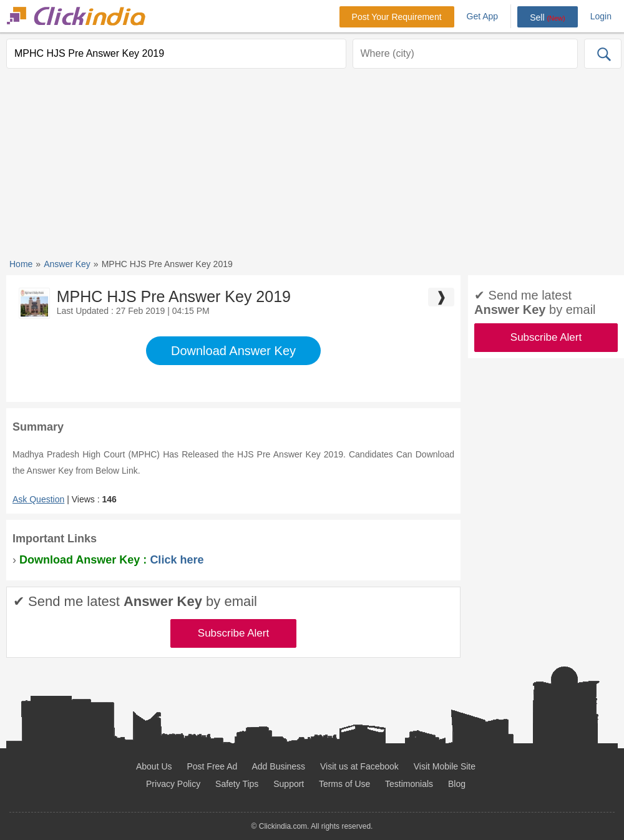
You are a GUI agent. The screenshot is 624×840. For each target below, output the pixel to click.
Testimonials (409, 784)
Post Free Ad (212, 766)
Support (289, 784)
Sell (548, 17)
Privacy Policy (173, 784)
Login (601, 16)
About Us (154, 766)
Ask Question (38, 499)
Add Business (279, 766)
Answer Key (67, 264)
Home (21, 264)
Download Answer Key (233, 351)
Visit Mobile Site (445, 766)
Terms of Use (344, 784)
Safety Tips (237, 784)
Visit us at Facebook (359, 766)
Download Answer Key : (111, 560)
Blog (457, 784)
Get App (483, 16)
